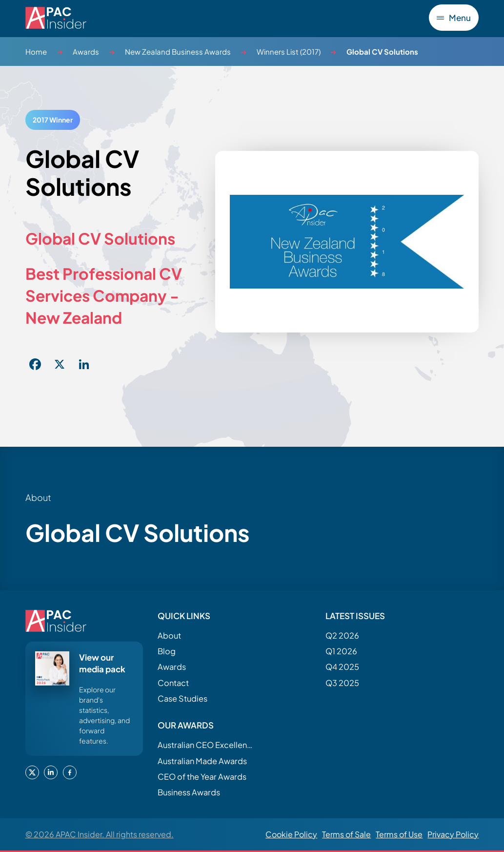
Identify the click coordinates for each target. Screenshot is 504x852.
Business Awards (189, 792)
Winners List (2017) (289, 52)
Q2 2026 (342, 635)
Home (36, 52)
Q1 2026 (341, 651)
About (169, 635)
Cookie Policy (291, 834)
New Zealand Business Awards (178, 52)
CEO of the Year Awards (202, 777)
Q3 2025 (342, 683)
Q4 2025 (342, 667)
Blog (167, 651)
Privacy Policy (453, 834)
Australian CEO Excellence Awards (206, 745)
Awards (86, 52)
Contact (173, 683)
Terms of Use (399, 834)
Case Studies (182, 698)
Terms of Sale (346, 834)
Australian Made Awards (202, 761)
